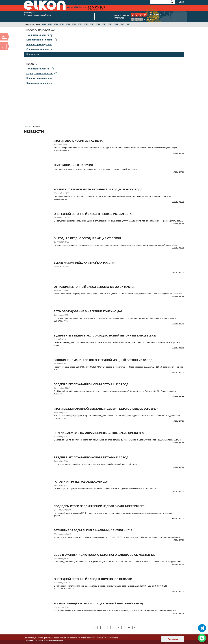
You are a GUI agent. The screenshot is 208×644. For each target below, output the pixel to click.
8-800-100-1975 (97, 7)
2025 (50, 24)
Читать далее (178, 153)
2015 (110, 24)
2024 (56, 24)
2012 (128, 24)
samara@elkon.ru (77, 7)
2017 (98, 24)
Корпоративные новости (39, 74)
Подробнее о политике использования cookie (43, 640)
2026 (44, 24)
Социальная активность (39, 49)
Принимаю (173, 639)
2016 (104, 24)
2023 (62, 24)
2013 (122, 24)
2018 (92, 24)
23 (129, 628)
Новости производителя (39, 45)
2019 (86, 24)
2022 (68, 24)
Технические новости (38, 69)
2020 (80, 24)
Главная (27, 126)
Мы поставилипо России (107, 17)
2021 (74, 24)
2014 (116, 24)
